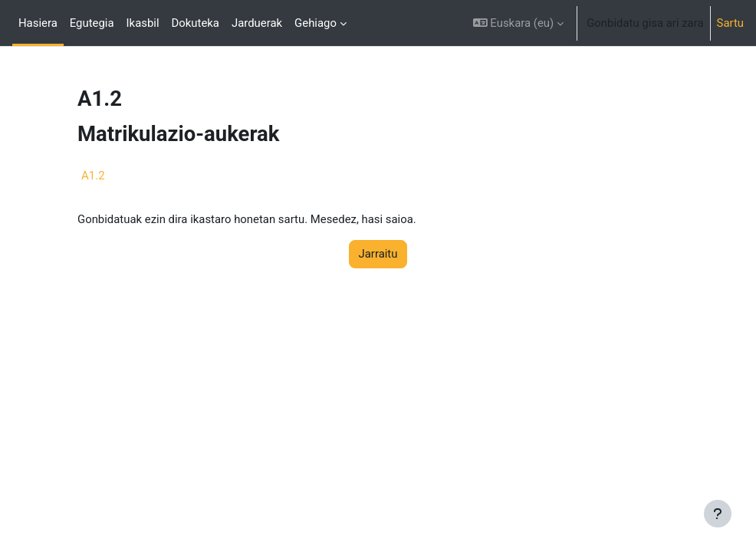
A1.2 (93, 176)
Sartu (730, 23)
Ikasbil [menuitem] (143, 23)
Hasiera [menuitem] (38, 23)
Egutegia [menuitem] (92, 23)
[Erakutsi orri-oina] (718, 514)
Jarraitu (378, 254)
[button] (518, 23)
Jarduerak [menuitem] (257, 23)
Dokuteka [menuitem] (196, 23)
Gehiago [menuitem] (316, 23)
